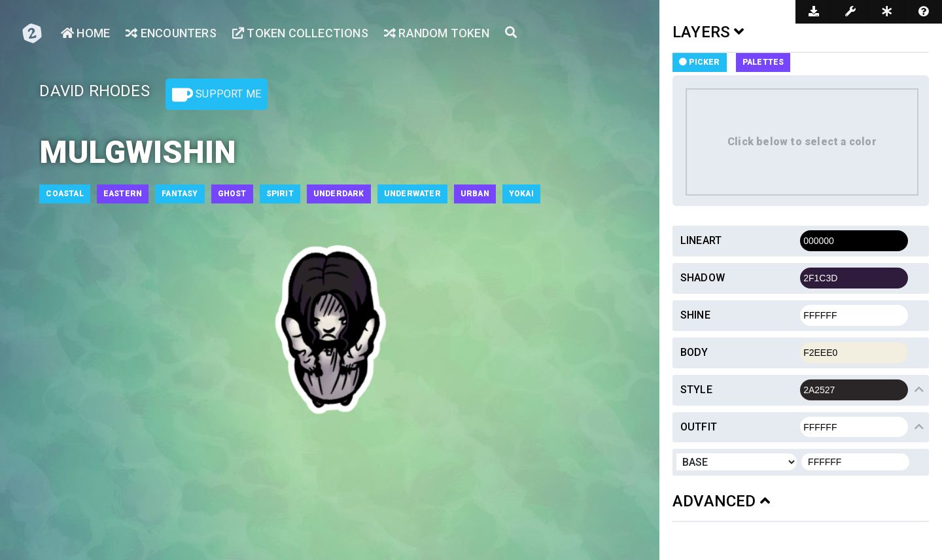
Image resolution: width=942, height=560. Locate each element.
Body (694, 352)
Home (85, 33)
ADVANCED (721, 501)
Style (696, 390)
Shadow (703, 278)
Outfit (699, 427)
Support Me (217, 95)
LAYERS (708, 32)
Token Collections (300, 33)
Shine (695, 315)
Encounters (171, 33)
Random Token (437, 33)
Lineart (701, 240)
